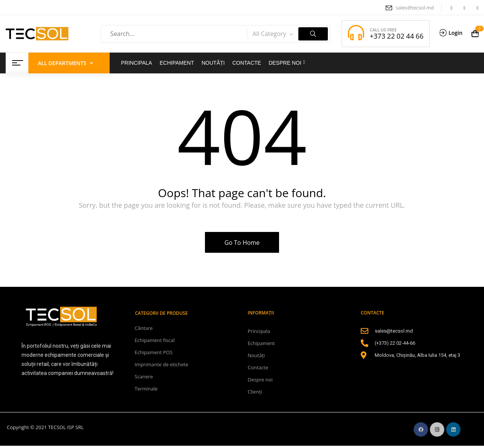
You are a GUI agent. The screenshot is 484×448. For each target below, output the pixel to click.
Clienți (255, 392)
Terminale (146, 389)
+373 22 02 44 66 (397, 36)
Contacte (258, 367)
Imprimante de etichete (161, 364)
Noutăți (256, 355)
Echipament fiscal (155, 340)
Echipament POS (154, 352)
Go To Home (242, 243)
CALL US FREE (383, 30)
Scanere (144, 376)
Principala (259, 331)
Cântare (144, 328)
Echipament (261, 343)
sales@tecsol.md (415, 8)
